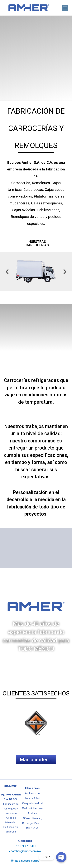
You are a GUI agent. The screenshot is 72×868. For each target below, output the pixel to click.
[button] (65, 8)
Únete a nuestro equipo (25, 861)
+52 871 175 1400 (25, 846)
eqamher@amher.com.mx (25, 851)
